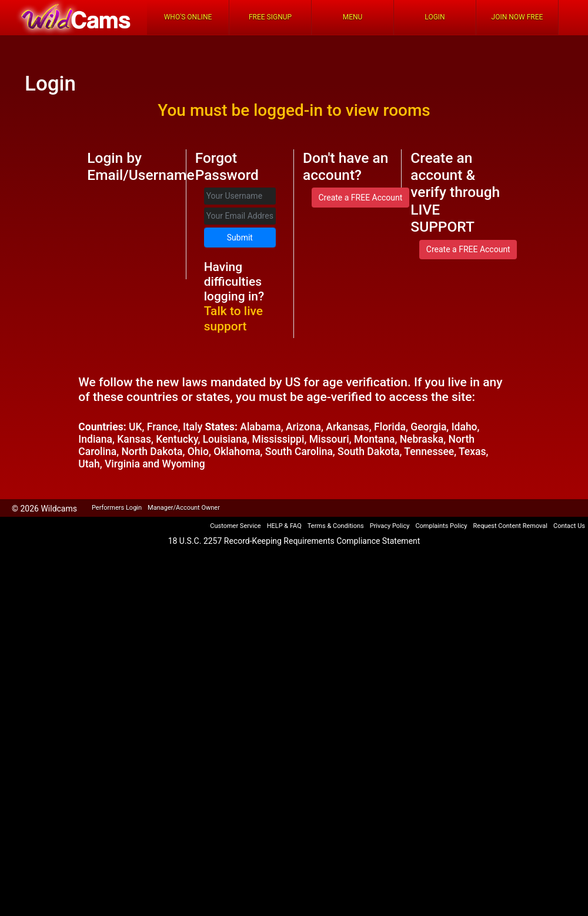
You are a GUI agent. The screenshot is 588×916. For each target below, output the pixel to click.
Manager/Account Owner (184, 508)
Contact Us (569, 526)
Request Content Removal (510, 526)
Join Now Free (517, 17)
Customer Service (235, 526)
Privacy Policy (390, 526)
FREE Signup (270, 17)
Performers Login (117, 508)
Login (435, 17)
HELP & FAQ (284, 526)
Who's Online (188, 17)
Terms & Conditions (336, 526)
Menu (353, 17)
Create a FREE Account (360, 198)
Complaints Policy (441, 526)
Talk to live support (233, 318)
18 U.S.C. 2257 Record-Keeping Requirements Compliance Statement (294, 541)
